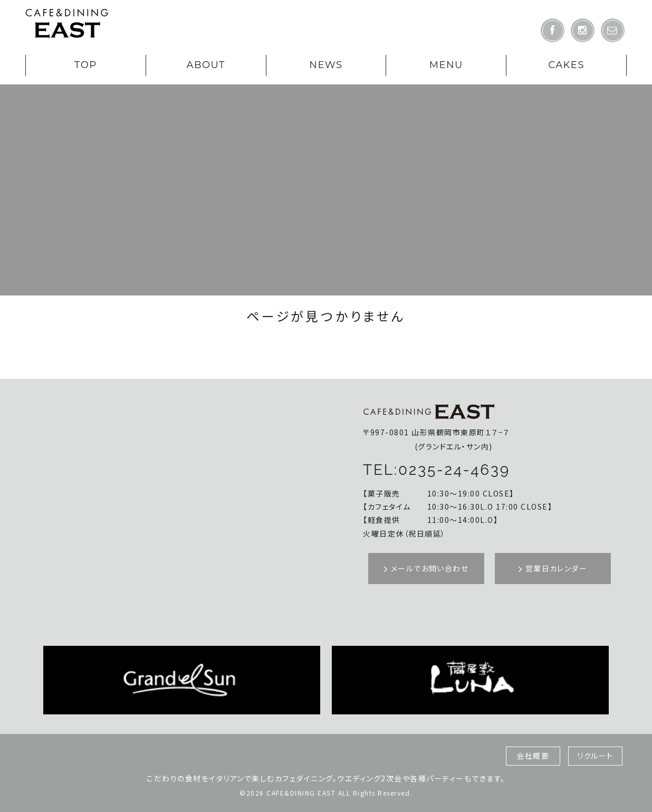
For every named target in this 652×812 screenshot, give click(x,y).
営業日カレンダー (553, 568)
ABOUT (205, 65)
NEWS (326, 65)
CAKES (566, 65)
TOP (86, 65)
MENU (446, 65)
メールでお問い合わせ (426, 568)
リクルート (595, 756)
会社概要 (533, 756)
